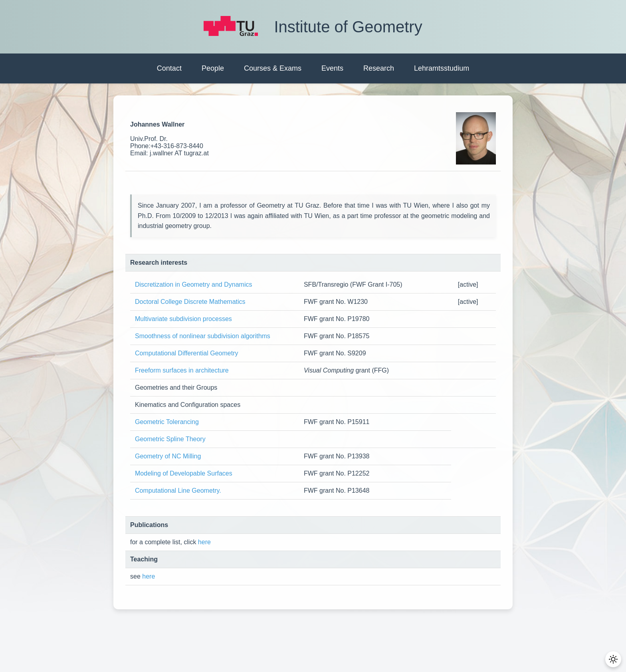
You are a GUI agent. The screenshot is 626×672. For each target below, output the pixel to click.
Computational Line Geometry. (178, 491)
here (204, 542)
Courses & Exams (273, 68)
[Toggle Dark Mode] (614, 660)
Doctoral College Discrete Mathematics (190, 302)
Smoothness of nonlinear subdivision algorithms (203, 336)
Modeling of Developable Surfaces (184, 473)
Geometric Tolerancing (167, 422)
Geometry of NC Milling (168, 456)
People (213, 68)
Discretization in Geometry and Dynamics (193, 284)
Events (332, 68)
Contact (169, 68)
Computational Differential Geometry (187, 353)
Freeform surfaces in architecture (182, 370)
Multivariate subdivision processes (183, 319)
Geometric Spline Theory (170, 439)
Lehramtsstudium (442, 68)
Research (379, 68)
